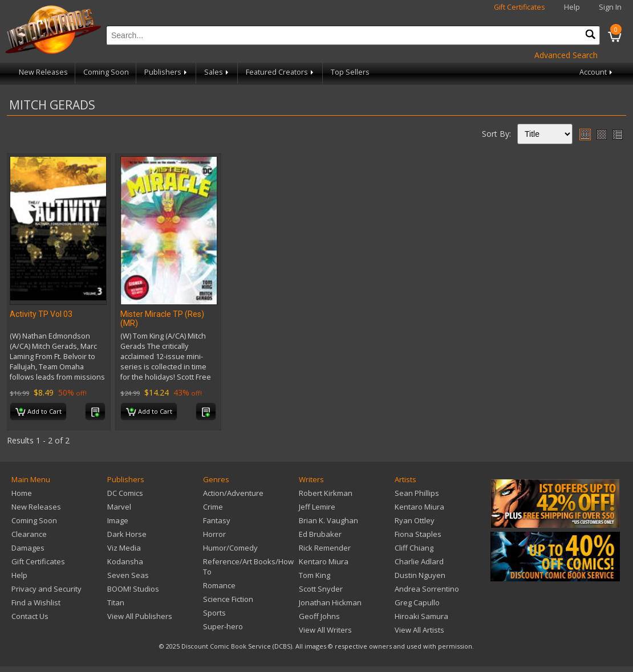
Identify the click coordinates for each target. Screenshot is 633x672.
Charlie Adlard (419, 561)
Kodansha (125, 561)
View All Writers (325, 630)
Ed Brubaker (320, 534)
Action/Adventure (233, 493)
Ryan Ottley (415, 520)
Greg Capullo (417, 602)
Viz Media (124, 548)
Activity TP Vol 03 (41, 314)
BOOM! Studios (133, 589)
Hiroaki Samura (421, 616)
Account (597, 72)
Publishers (167, 72)
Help (572, 7)
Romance (219, 585)
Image (118, 520)
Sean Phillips (417, 493)
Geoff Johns (319, 616)
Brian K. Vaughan (328, 520)
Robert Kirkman (326, 493)
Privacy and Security (46, 589)
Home (22, 493)
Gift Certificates (520, 7)
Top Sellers (350, 72)
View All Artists (419, 630)
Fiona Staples (418, 534)
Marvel (119, 507)
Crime (213, 507)
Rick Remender (325, 548)
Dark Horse (127, 534)
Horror (214, 534)
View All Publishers (140, 616)
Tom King (315, 575)
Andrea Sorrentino (427, 589)
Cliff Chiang (414, 548)
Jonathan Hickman (330, 602)
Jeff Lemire (317, 507)
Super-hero (223, 626)
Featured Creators (281, 72)
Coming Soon (106, 72)
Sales (217, 72)
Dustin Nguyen (420, 575)
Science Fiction (228, 599)
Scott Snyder (321, 589)
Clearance (29, 534)
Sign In (610, 7)
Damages (28, 548)
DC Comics (125, 493)
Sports (214, 613)
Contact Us (30, 616)
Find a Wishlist (36, 602)
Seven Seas (128, 575)
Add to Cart (38, 412)
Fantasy (217, 520)
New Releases (43, 72)
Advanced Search (566, 55)
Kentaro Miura (324, 561)
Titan (116, 602)
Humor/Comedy (230, 548)
